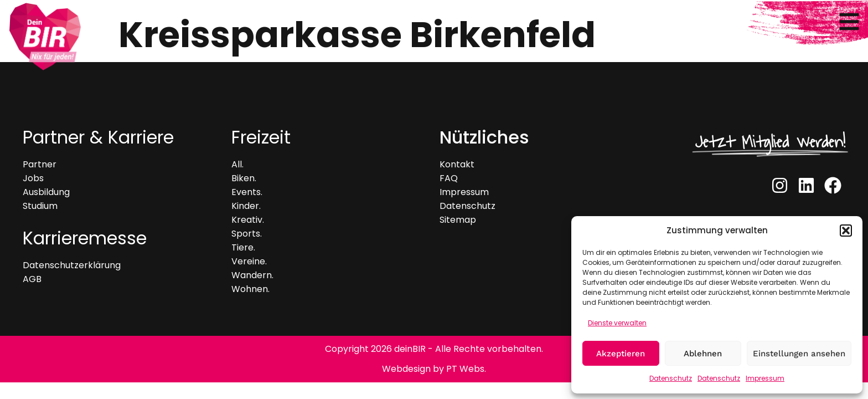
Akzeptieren (621, 354)
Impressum (765, 378)
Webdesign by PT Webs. (434, 369)
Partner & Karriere (98, 137)
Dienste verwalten (617, 323)
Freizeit (261, 137)
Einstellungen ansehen (799, 354)
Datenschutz (671, 378)
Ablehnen (703, 354)
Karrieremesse (85, 238)
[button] (846, 231)
